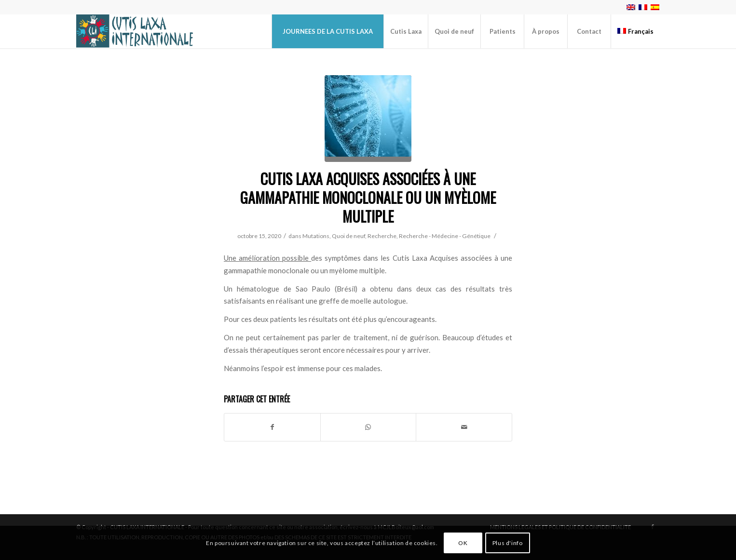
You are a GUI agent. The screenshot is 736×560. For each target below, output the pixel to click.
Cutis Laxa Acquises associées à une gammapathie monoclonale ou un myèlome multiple (368, 197)
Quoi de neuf (348, 236)
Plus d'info (508, 543)
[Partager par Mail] (464, 427)
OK (463, 543)
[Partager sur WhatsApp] (368, 427)
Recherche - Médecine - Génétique (445, 236)
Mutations (316, 236)
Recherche (382, 236)
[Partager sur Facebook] (272, 427)
